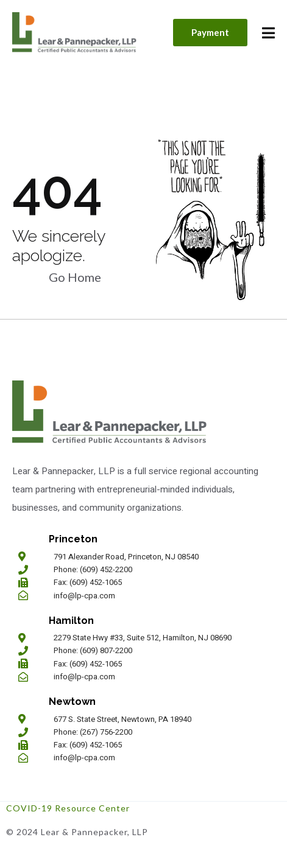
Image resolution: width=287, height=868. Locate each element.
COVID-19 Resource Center (68, 808)
